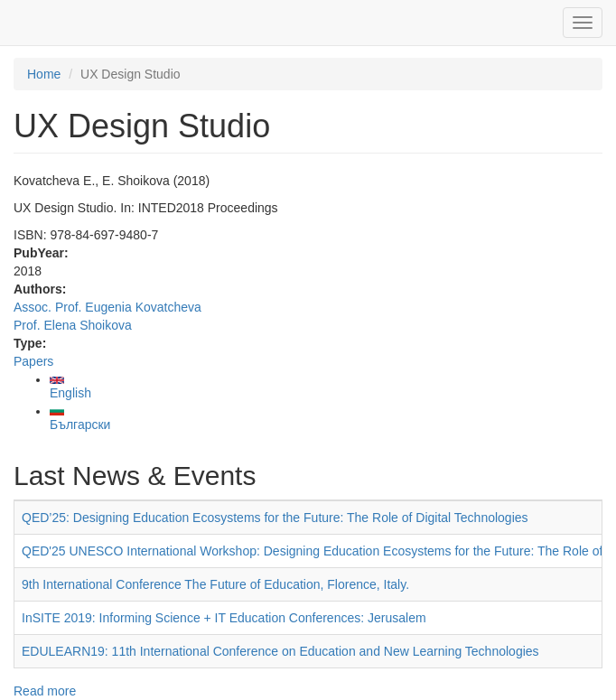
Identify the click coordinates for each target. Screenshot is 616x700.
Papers (33, 361)
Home (44, 74)
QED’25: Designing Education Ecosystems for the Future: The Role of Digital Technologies (275, 518)
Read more (45, 691)
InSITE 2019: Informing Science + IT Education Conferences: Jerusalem (224, 618)
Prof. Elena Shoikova (73, 325)
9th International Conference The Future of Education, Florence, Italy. (215, 584)
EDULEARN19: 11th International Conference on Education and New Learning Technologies (280, 651)
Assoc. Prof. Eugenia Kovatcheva (107, 307)
